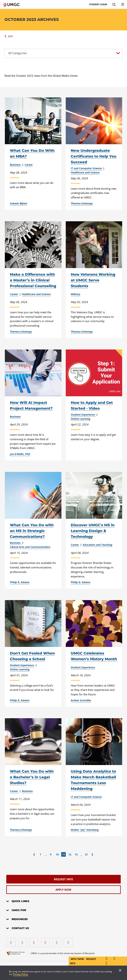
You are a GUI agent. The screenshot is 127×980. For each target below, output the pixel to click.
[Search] (114, 5)
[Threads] (58, 941)
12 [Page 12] (70, 854)
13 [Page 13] (76, 854)
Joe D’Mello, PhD (20, 454)
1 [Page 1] (40, 854)
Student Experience (83, 415)
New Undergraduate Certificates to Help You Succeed (94, 156)
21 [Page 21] (86, 854)
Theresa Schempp (82, 203)
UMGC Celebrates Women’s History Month (94, 656)
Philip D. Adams (20, 582)
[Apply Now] (63, 890)
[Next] (92, 854)
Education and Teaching (98, 545)
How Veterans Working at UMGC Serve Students (93, 280)
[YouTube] (69, 941)
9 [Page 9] (51, 854)
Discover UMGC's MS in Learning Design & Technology (93, 531)
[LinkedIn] (23, 941)
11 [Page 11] (64, 854)
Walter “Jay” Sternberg (85, 830)
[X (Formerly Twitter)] (46, 941)
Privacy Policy (20, 974)
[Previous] (34, 854)
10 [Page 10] (57, 854)
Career (29, 165)
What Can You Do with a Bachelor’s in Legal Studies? (32, 777)
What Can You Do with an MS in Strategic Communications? (32, 531)
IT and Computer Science (87, 168)
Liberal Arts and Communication (30, 547)
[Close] (120, 971)
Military (76, 294)
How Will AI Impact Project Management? (31, 405)
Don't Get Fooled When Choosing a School (32, 656)
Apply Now (78, 959)
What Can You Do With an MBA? (32, 153)
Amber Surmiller (81, 700)
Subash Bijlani (19, 203)
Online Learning (81, 419)
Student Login (98, 5)
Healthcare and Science (85, 172)
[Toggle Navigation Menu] (123, 5)
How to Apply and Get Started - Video (92, 405)
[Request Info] (63, 879)
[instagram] (35, 941)
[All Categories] (64, 53)
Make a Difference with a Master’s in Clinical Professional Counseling (33, 280)
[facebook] (12, 941)
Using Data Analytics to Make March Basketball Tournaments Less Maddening (93, 780)
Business (16, 165)
